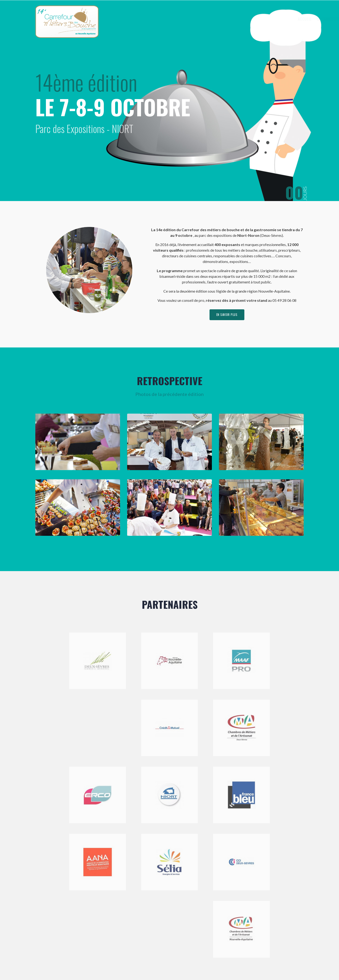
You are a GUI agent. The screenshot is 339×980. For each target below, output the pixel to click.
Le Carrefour (217, 19)
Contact (290, 19)
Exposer (245, 19)
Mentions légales (141, 964)
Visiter (268, 19)
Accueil (191, 19)
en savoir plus (227, 315)
